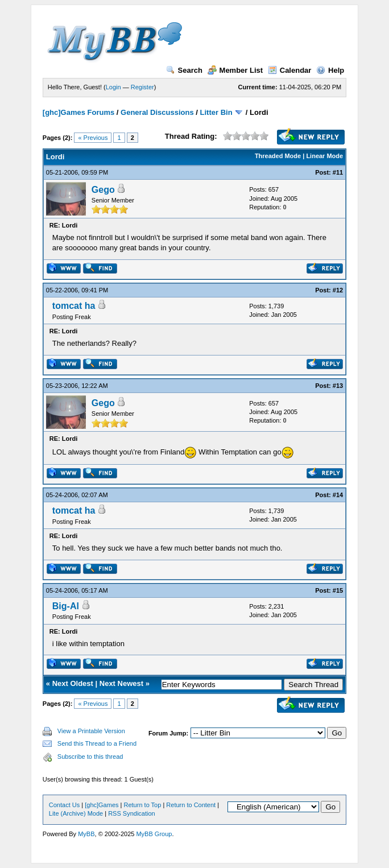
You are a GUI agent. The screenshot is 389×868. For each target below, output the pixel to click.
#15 (338, 590)
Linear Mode (324, 156)
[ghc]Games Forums (78, 112)
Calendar (290, 70)
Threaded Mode (278, 156)
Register (142, 87)
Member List (235, 70)
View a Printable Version (91, 731)
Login (113, 87)
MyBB (86, 834)
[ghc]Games (102, 805)
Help (330, 70)
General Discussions (157, 112)
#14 (338, 495)
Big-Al (66, 606)
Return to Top (143, 805)
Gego (103, 190)
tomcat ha (74, 306)
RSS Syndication (132, 813)
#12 (338, 290)
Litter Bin (216, 112)
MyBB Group (154, 834)
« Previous (93, 138)
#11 (338, 172)
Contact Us (64, 805)
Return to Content (191, 805)
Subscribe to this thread (90, 757)
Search (184, 70)
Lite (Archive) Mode (76, 813)
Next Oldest (73, 683)
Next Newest (121, 683)
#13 (338, 386)
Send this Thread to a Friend (97, 743)
